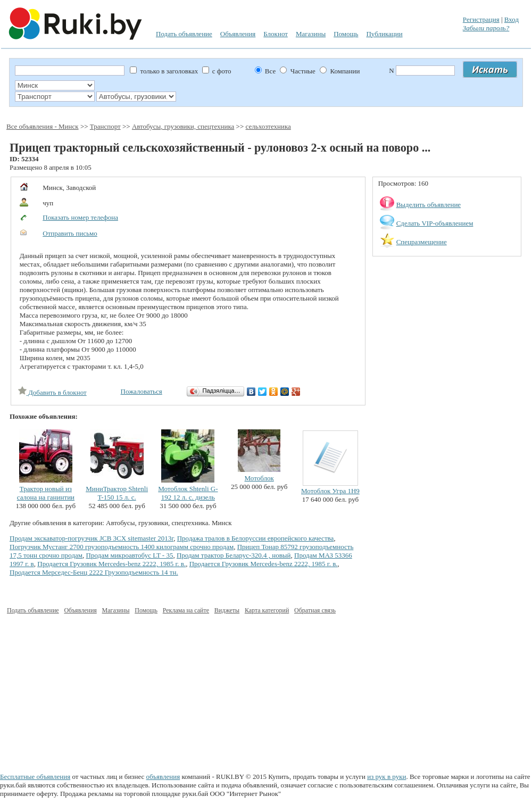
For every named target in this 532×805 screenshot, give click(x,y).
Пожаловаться (142, 391)
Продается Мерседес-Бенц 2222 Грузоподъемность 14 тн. (94, 572)
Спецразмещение (422, 242)
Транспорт (105, 126)
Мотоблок (259, 478)
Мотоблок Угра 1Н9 (330, 491)
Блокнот (276, 34)
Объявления (238, 34)
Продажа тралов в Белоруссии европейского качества (256, 538)
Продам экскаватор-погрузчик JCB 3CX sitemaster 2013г (92, 538)
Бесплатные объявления (35, 777)
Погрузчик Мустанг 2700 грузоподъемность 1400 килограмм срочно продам (122, 547)
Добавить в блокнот (52, 392)
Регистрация (481, 19)
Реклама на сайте (186, 610)
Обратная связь (315, 610)
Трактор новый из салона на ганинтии (46, 493)
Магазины (311, 34)
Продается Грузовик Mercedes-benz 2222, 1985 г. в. (111, 564)
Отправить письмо (70, 233)
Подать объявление (184, 34)
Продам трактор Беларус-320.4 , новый (234, 555)
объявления (163, 777)
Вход (512, 19)
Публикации (384, 34)
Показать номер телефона (80, 217)
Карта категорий (267, 610)
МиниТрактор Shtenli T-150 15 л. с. (117, 493)
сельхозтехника (268, 126)
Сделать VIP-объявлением (435, 223)
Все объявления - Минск (43, 126)
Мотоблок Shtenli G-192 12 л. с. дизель (188, 493)
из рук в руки (386, 777)
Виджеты (227, 610)
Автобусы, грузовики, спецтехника (183, 126)
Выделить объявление (429, 205)
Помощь (346, 34)
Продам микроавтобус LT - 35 (130, 555)
